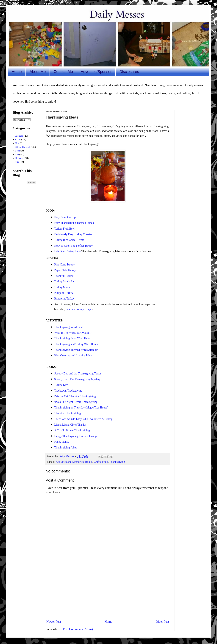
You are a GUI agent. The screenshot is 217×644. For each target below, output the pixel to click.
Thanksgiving (117, 462)
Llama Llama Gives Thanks (70, 425)
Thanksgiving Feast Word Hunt (72, 338)
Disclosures (129, 72)
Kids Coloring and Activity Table (73, 355)
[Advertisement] (108, 591)
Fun (17, 155)
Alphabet (19, 136)
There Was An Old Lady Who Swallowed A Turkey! (84, 419)
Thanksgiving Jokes (66, 448)
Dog (17, 143)
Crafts (97, 462)
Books (89, 462)
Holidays (19, 158)
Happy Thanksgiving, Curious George (76, 436)
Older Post (162, 622)
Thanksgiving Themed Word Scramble (76, 350)
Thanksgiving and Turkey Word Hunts (76, 344)
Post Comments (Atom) (78, 629)
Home (17, 72)
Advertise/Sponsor (96, 72)
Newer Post (54, 622)
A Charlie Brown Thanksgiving (72, 430)
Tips (17, 162)
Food (105, 462)
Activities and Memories (70, 462)
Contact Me (63, 72)
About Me (38, 72)
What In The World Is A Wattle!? (73, 333)
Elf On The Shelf (23, 147)
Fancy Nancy (62, 442)
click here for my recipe (78, 309)
